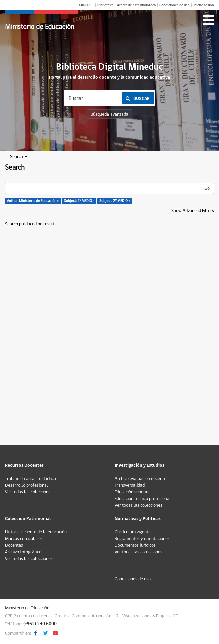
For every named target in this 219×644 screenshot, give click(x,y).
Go (207, 188)
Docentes (14, 545)
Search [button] (19, 157)
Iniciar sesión (204, 5)
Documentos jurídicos (135, 545)
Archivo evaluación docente (140, 479)
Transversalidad (130, 485)
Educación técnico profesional (143, 499)
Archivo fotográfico (23, 552)
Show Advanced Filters (193, 211)
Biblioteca (105, 5)
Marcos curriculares (24, 539)
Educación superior (132, 492)
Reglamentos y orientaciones (142, 539)
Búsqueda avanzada (109, 114)
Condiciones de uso (174, 5)
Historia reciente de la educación (36, 532)
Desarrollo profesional (27, 485)
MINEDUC (86, 5)
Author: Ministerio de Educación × (33, 201)
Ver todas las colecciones (29, 492)
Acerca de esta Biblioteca (136, 5)
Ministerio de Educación (40, 27)
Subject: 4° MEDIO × (79, 201)
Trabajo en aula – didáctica (31, 479)
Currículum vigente (133, 532)
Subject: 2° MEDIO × (115, 201)
